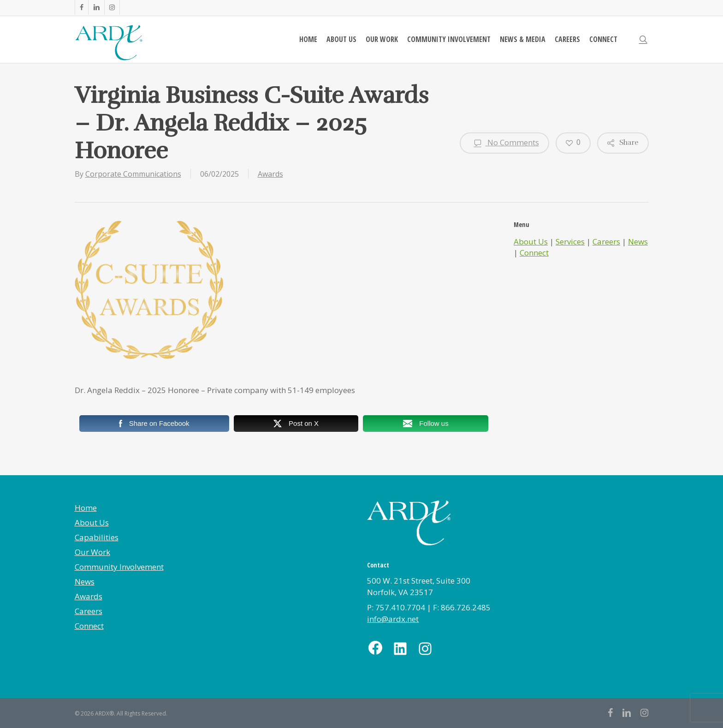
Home (86, 508)
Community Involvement (119, 567)
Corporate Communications (133, 174)
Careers (606, 242)
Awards (270, 174)
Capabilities (97, 537)
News (638, 242)
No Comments (504, 143)
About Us (531, 242)
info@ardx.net (393, 619)
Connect (534, 253)
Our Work (92, 552)
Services (570, 242)
